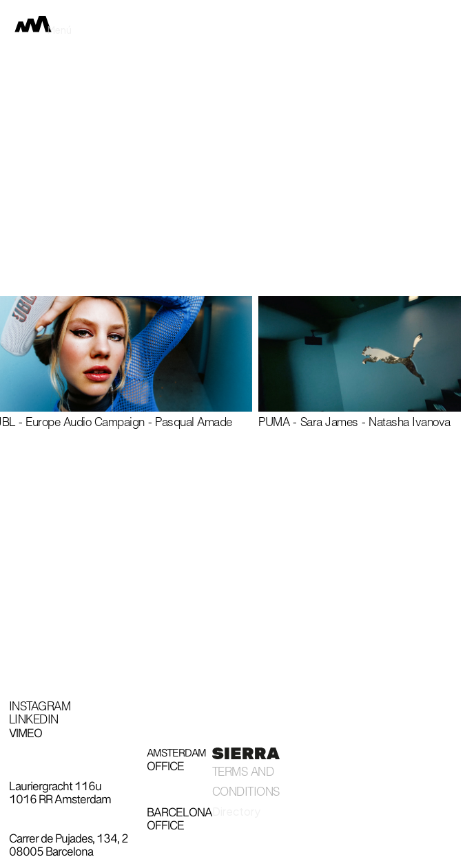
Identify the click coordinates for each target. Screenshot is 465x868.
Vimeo (25, 734)
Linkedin (34, 721)
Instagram (40, 708)
